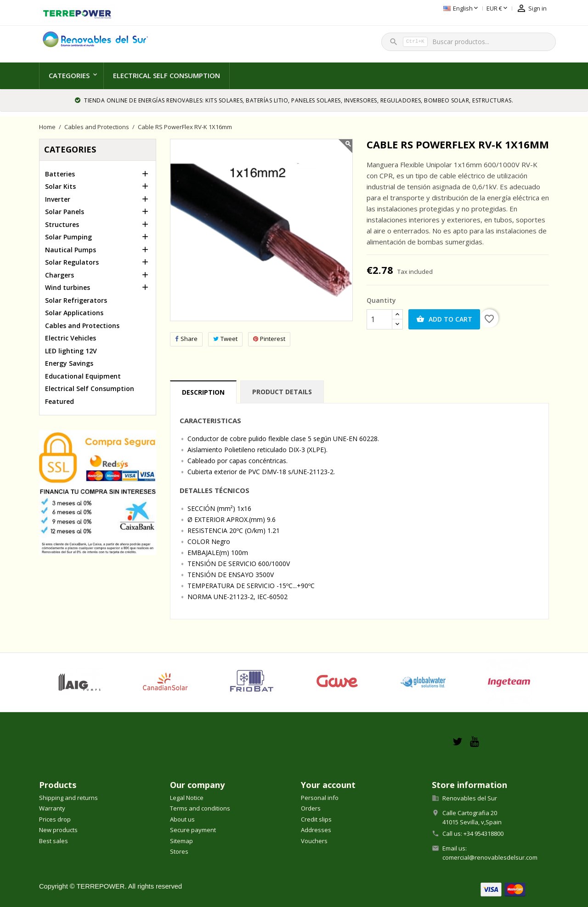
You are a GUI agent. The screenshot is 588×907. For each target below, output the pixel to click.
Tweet (225, 339)
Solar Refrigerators (76, 300)
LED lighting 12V (71, 351)
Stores (179, 851)
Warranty (52, 808)
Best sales (54, 841)
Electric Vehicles (71, 338)
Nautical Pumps (71, 250)
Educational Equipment (83, 376)
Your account (328, 785)
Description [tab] (203, 392)
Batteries (60, 174)
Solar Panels (65, 212)
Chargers (59, 275)
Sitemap (181, 841)
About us (182, 819)
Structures (62, 224)
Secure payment (193, 830)
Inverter (58, 199)
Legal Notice (187, 798)
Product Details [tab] (282, 392)
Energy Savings (69, 363)
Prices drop (55, 819)
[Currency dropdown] (452, 9)
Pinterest (269, 339)
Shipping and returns (68, 798)
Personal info (320, 798)
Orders (311, 808)
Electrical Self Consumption (167, 75)
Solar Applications (74, 313)
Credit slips (316, 819)
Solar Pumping (68, 237)
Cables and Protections (82, 326)
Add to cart (444, 319)
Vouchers (314, 841)
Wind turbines (68, 287)
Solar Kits (60, 186)
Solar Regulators (72, 262)
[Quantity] (379, 319)
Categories (69, 75)
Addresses (316, 830)
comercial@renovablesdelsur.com (490, 857)
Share (186, 339)
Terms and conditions (200, 808)
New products (58, 830)
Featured (59, 401)
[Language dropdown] (416, 9)
